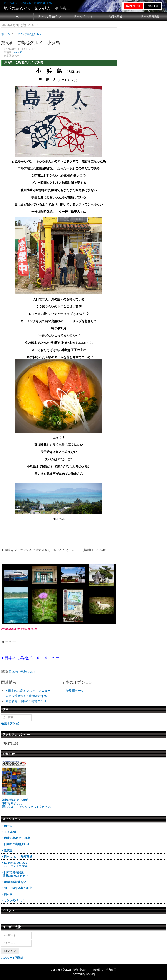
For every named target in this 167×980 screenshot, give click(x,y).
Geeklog (91, 974)
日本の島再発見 (150, 17)
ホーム (17, 17)
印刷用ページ (75, 691)
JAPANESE (133, 6)
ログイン (10, 951)
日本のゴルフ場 (83, 17)
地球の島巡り (117, 17)
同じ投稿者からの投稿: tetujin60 (27, 696)
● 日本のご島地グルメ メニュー (28, 691)
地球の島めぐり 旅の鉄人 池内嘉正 (37, 8)
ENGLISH (153, 6)
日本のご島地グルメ (50, 17)
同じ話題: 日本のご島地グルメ (26, 701)
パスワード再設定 (12, 958)
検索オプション (11, 723)
